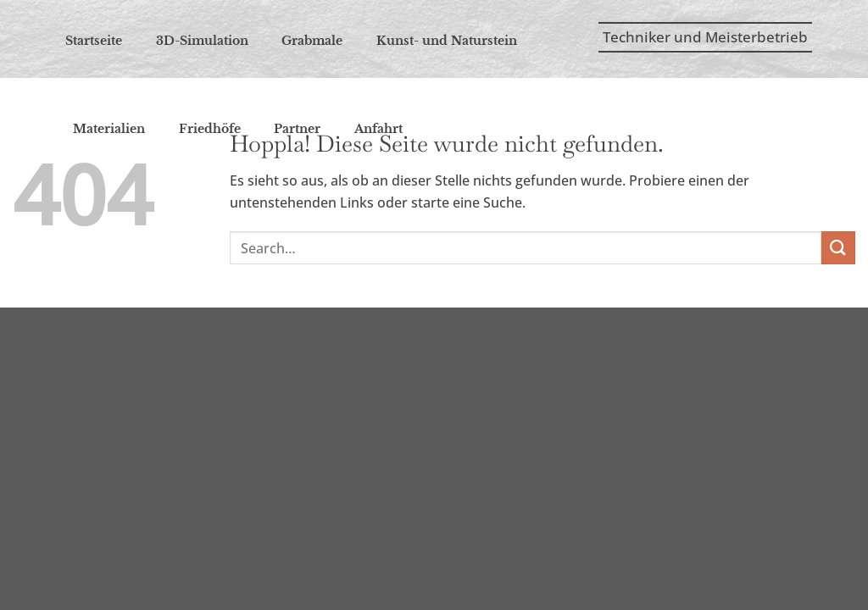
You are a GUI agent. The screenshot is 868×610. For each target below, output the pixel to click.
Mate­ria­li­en (109, 129)
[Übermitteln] (838, 248)
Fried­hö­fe (210, 129)
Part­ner (297, 129)
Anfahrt (378, 129)
